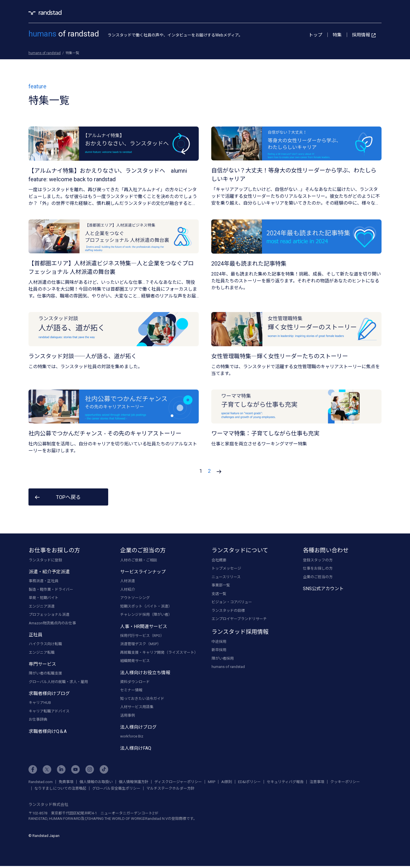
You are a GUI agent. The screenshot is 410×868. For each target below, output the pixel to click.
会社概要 (219, 560)
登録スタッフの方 (318, 560)
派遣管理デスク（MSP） (141, 644)
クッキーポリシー (345, 782)
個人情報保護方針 (134, 782)
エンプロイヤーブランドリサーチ (239, 619)
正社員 (36, 635)
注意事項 (317, 782)
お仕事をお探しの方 (54, 551)
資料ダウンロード (135, 682)
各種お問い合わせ (326, 551)
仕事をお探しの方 (318, 569)
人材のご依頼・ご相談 (139, 560)
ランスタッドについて (240, 551)
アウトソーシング (135, 598)
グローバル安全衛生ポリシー (116, 789)
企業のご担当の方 (143, 551)
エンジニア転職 (42, 653)
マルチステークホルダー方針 (170, 789)
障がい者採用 (223, 659)
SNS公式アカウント (323, 589)
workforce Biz (132, 737)
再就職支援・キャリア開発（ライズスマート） (159, 653)
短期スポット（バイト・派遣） (146, 607)
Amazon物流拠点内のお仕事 (52, 623)
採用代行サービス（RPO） (142, 636)
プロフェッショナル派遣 (49, 615)
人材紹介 (128, 590)
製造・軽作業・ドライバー (51, 590)
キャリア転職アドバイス (49, 711)
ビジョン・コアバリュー (232, 603)
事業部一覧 (221, 586)
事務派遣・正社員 (44, 581)
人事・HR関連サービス (144, 627)
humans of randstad (228, 667)
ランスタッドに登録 (45, 560)
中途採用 (219, 642)
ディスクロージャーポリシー (178, 782)
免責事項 (66, 782)
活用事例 (128, 716)
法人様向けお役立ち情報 (145, 673)
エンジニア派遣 (42, 607)
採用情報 (364, 35)
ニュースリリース (226, 577)
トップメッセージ (226, 569)
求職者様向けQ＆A (48, 732)
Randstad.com (41, 782)
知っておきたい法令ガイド (142, 699)
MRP (212, 782)
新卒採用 (219, 650)
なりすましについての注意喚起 (60, 789)
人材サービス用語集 (137, 707)
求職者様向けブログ (49, 694)
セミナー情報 (131, 691)
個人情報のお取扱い (96, 782)
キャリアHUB (40, 703)
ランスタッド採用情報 (240, 632)
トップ (315, 35)
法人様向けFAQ (136, 748)
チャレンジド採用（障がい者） (146, 615)
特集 (337, 35)
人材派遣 (128, 581)
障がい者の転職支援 (45, 674)
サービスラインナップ (143, 572)
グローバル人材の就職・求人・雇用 (58, 682)
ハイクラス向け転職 (45, 644)
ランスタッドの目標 (228, 611)
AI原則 (227, 782)
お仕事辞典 (38, 720)
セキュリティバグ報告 (285, 782)
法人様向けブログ (138, 728)
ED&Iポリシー (249, 782)
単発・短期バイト (44, 598)
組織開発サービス (135, 661)
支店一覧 (219, 594)
